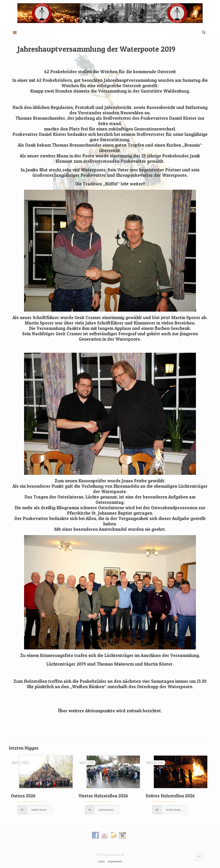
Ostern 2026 (23, 796)
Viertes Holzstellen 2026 (103, 796)
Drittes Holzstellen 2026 (170, 796)
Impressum (115, 861)
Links (101, 861)
